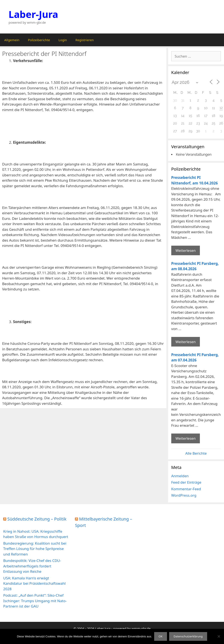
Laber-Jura (33, 14)
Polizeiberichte (39, 40)
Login (63, 40)
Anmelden (180, 476)
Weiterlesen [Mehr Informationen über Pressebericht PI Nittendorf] (186, 250)
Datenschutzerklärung (188, 636)
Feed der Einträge (186, 482)
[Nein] (219, 636)
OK (161, 636)
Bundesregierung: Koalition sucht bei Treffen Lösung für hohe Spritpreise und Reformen (35, 549)
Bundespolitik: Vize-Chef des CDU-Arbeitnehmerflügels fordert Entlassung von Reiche (32, 566)
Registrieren (85, 40)
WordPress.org (184, 495)
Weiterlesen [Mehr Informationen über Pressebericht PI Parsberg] (186, 342)
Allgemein (12, 40)
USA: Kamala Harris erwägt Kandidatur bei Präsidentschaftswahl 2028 (34, 583)
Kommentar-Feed (186, 489)
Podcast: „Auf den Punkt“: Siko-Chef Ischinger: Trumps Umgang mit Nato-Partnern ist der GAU (35, 601)
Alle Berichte (196, 453)
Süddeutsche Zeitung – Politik (37, 519)
